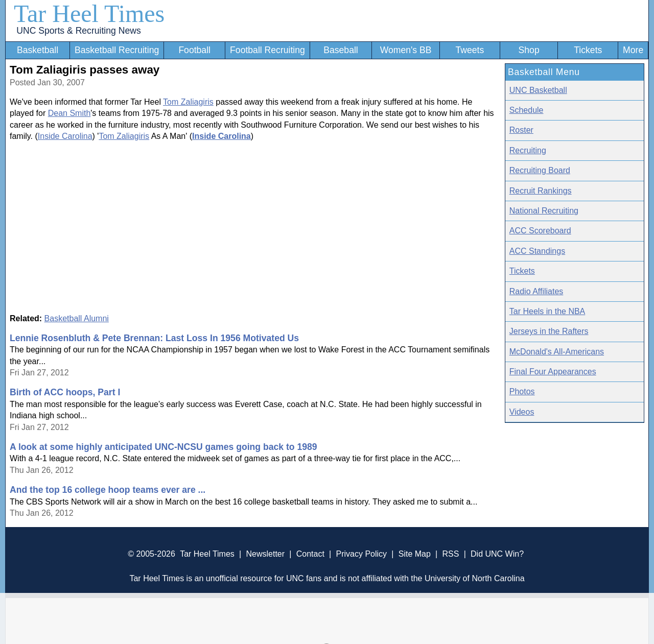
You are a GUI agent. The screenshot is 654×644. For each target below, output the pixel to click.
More (633, 50)
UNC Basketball (538, 90)
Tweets (470, 50)
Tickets (588, 50)
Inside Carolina (65, 136)
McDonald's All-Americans (557, 352)
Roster (521, 130)
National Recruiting (544, 211)
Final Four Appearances (553, 372)
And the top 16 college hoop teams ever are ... (108, 490)
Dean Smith (69, 113)
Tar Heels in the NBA (547, 311)
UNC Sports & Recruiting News (78, 31)
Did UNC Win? (497, 554)
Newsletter (265, 554)
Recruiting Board (540, 170)
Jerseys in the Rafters (549, 331)
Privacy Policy (361, 554)
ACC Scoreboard (540, 231)
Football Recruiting (267, 50)
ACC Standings (537, 251)
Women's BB (406, 50)
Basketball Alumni (77, 318)
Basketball (38, 50)
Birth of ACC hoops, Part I (65, 392)
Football (194, 50)
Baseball (341, 50)
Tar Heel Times (89, 14)
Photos (522, 391)
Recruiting (528, 150)
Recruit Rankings (541, 191)
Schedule (527, 110)
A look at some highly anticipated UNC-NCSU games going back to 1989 (163, 447)
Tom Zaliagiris (188, 102)
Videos (522, 412)
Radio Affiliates (536, 291)
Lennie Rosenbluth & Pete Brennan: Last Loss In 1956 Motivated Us (154, 338)
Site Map (415, 554)
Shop (529, 50)
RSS (450, 554)
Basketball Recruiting (117, 50)
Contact (310, 554)
